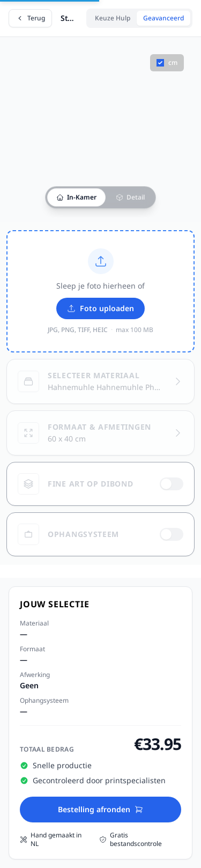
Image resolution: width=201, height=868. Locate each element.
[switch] (172, 484)
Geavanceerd (163, 18)
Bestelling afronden (100, 809)
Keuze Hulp (113, 18)
